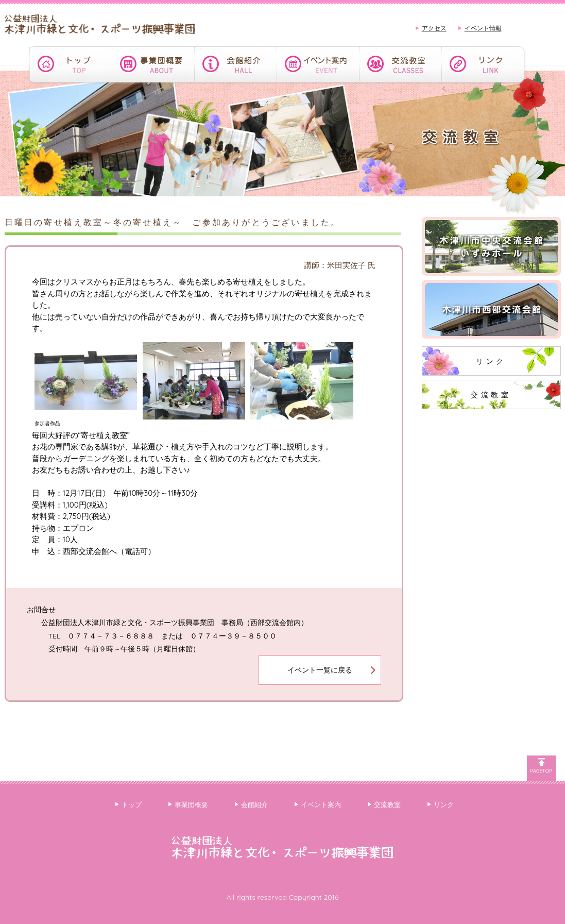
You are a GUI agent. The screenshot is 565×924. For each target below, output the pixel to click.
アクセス (434, 28)
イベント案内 (321, 804)
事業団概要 (191, 804)
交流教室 (491, 395)
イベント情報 (483, 28)
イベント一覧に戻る (320, 670)
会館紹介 (254, 804)
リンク (491, 361)
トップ (132, 804)
